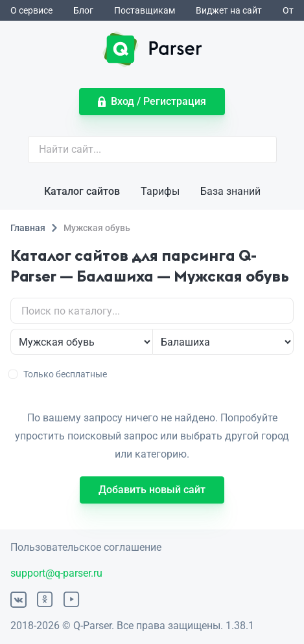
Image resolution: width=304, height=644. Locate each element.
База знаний (230, 191)
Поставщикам (145, 10)
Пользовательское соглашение (86, 547)
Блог (83, 10)
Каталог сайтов (82, 191)
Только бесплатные (59, 374)
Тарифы (160, 191)
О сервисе (31, 10)
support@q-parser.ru (56, 573)
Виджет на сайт (229, 10)
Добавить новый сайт (152, 490)
